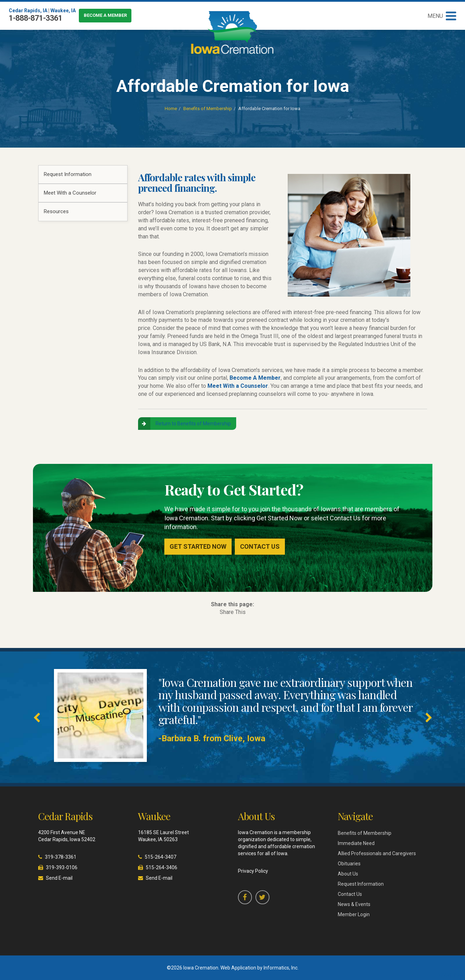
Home (171, 109)
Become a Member (105, 15)
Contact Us (260, 546)
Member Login (354, 914)
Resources (56, 211)
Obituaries (349, 864)
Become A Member (255, 378)
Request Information (68, 174)
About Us (348, 874)
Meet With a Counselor (70, 193)
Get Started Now (198, 546)
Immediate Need (356, 843)
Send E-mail (59, 878)
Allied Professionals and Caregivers (377, 853)
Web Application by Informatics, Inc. (259, 968)
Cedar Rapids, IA (28, 11)
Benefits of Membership (208, 109)
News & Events (354, 904)
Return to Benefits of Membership (193, 424)
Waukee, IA (63, 11)
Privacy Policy (253, 871)
